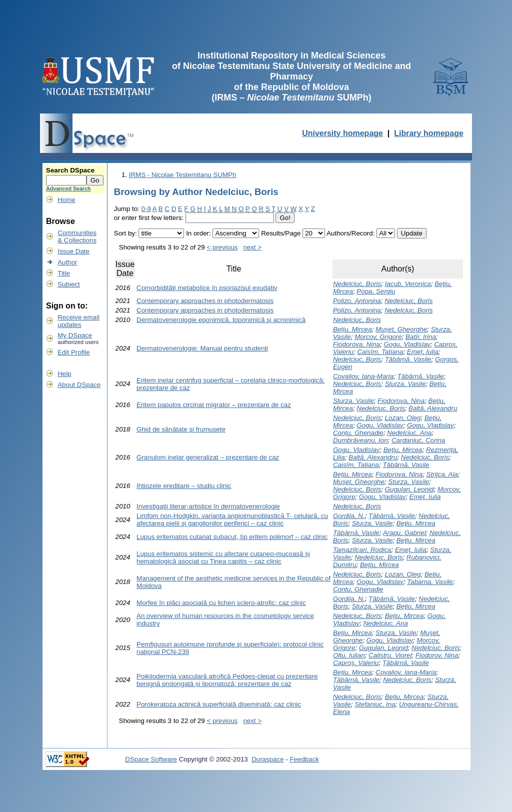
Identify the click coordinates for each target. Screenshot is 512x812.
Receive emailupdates (78, 321)
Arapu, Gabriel (404, 533)
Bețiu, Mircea (352, 329)
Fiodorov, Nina (437, 655)
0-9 (146, 209)
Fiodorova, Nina (356, 344)
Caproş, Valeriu (356, 663)
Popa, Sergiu (376, 291)
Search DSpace (70, 170)
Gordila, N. (349, 516)
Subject (68, 284)
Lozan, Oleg (403, 418)
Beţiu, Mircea (403, 450)
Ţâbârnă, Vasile (421, 376)
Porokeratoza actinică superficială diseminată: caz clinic (219, 704)
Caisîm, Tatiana (380, 352)
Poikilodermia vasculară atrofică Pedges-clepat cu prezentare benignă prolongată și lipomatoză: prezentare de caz (227, 680)
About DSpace (79, 385)
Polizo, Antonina (357, 301)
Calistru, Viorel (390, 655)
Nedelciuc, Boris (357, 284)
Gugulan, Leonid (409, 489)
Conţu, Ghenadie (358, 433)
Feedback (304, 759)
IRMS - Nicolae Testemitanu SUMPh (183, 175)
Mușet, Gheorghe (401, 329)
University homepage (342, 133)
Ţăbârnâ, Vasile (406, 663)
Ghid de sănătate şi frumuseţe (181, 429)
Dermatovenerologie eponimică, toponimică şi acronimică (221, 320)
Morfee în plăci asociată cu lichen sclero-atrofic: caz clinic (221, 603)
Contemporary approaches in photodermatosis (205, 301)
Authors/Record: (350, 233)
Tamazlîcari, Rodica (362, 550)
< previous (222, 247)
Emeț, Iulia (423, 352)
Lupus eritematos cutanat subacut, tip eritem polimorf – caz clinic (232, 537)
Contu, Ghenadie (358, 589)
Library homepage (429, 133)
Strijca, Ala (442, 474)
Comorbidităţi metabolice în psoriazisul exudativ (207, 288)
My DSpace (75, 335)
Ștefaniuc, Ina (375, 704)
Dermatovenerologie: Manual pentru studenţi (202, 348)
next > (252, 247)
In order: (198, 233)
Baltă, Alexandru (433, 408)
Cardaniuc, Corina (418, 440)
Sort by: (125, 233)
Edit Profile (73, 352)
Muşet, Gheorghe (359, 482)
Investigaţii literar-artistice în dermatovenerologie (208, 506)
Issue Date (73, 251)
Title (64, 273)
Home (66, 200)
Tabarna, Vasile (430, 582)
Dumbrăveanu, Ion (360, 440)
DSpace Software (151, 759)
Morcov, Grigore (378, 337)
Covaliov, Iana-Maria (363, 376)
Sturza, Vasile (405, 384)
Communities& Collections (77, 236)
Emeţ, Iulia (425, 497)
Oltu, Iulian (349, 655)
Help (64, 374)
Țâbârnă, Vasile (408, 359)
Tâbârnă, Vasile (406, 465)
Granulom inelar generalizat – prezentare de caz (208, 457)
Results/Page (281, 233)
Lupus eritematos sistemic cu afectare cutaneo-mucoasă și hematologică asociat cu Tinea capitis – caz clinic (223, 557)
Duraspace (267, 759)
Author (67, 262)
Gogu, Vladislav (407, 344)
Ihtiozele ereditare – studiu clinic (184, 486)
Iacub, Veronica (408, 284)
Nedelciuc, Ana (409, 433)
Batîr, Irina (421, 337)
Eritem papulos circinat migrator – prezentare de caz (214, 405)
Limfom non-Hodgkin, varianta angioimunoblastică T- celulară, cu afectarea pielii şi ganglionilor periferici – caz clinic (232, 519)
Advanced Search (68, 188)
